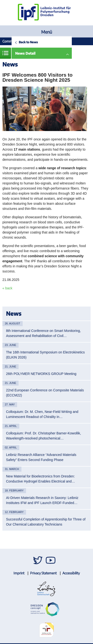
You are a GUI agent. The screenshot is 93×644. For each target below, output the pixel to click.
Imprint (19, 573)
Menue (6, 53)
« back (7, 288)
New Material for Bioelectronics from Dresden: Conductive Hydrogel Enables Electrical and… (40, 479)
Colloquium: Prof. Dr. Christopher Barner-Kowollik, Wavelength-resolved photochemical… (43, 436)
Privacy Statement (43, 573)
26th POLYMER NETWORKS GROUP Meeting (41, 374)
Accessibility (71, 573)
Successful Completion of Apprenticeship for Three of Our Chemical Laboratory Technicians (46, 522)
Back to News (28, 42)
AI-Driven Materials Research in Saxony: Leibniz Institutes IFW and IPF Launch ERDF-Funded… (42, 500)
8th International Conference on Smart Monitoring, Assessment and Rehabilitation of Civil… (43, 333)
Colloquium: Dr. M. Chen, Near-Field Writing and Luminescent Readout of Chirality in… (42, 414)
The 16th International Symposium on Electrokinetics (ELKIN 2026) (45, 355)
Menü (47, 32)
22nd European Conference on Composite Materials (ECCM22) (45, 393)
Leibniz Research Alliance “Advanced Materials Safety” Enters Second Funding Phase (41, 457)
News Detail (25, 53)
